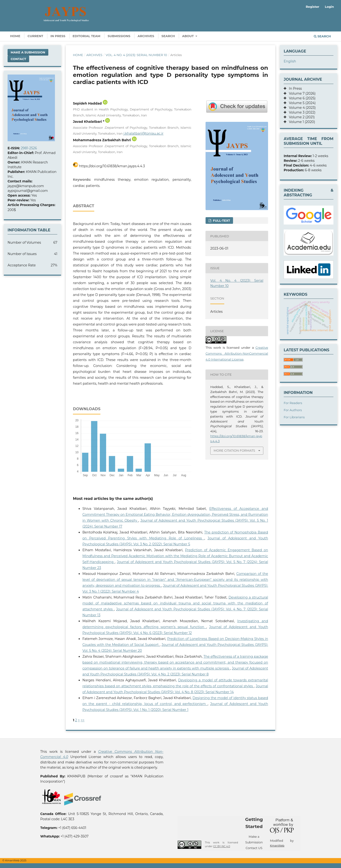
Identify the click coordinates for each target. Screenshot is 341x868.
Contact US (254, 848)
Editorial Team (87, 36)
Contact (18, 59)
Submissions (119, 36)
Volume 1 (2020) (301, 122)
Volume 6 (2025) (301, 98)
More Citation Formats (234, 450)
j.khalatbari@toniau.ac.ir (143, 133)
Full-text (221, 220)
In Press (58, 36)
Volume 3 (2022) (301, 112)
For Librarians (294, 417)
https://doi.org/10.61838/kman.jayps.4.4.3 (112, 166)
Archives (146, 36)
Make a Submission (28, 52)
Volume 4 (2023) (301, 108)
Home (15, 36)
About (188, 36)
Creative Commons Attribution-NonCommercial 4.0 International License (237, 353)
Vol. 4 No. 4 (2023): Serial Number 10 (136, 55)
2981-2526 (29, 148)
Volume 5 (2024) (301, 103)
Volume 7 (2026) (301, 93)
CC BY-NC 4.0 (222, 846)
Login (329, 7)
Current (35, 36)
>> (83, 720)
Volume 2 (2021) (301, 117)
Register (312, 7)
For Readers (293, 403)
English (290, 61)
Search (168, 36)
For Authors (293, 410)
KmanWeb (277, 846)
